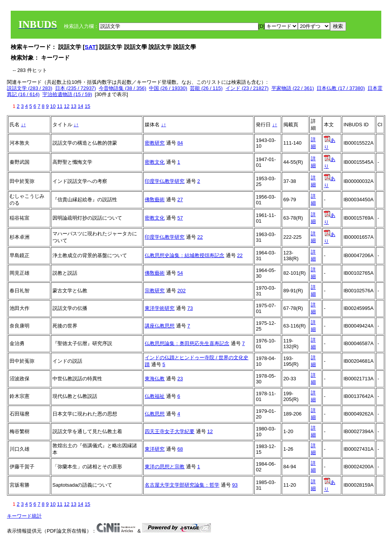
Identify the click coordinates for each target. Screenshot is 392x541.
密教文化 (155, 162)
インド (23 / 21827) (247, 88)
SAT (90, 47)
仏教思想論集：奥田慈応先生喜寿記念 (187, 343)
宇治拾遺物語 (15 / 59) (67, 94)
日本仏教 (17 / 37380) (341, 88)
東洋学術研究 (160, 308)
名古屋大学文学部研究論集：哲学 (182, 485)
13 (73, 106)
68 (180, 449)
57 (180, 218)
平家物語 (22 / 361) (293, 88)
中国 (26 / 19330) (168, 88)
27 (180, 200)
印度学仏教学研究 (165, 181)
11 (60, 106)
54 (180, 273)
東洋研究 (155, 449)
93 (235, 485)
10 (53, 106)
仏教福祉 (155, 396)
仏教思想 (155, 414)
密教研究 (155, 143)
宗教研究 (155, 291)
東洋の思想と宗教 (165, 467)
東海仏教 (155, 379)
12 (67, 106)
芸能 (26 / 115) (206, 88)
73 (190, 308)
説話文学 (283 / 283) (30, 88)
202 (181, 291)
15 (87, 106)
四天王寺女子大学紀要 (170, 431)
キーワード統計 (24, 516)
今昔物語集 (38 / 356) (122, 88)
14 (80, 106)
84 (180, 143)
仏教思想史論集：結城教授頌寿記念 (185, 255)
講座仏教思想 (160, 326)
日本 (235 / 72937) (76, 88)
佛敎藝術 (155, 200)
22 (200, 237)
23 (180, 379)
